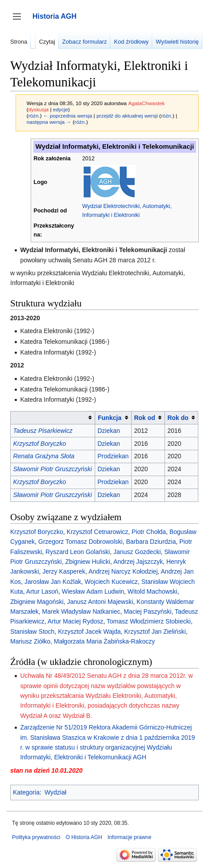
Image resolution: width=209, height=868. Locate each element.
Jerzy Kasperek (64, 571)
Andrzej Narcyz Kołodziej (123, 571)
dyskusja (39, 109)
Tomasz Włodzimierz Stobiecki (149, 621)
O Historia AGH (84, 837)
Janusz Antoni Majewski (100, 602)
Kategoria (26, 792)
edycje (60, 109)
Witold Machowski (153, 591)
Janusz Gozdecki (137, 552)
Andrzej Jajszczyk (138, 562)
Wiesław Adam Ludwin (93, 591)
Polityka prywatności (36, 837)
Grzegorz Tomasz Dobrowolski (80, 542)
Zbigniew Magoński (37, 602)
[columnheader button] (53, 418)
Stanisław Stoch (32, 632)
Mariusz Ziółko (30, 641)
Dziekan (109, 431)
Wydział (55, 792)
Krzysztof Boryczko (40, 444)
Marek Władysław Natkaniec (81, 611)
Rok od (144, 418)
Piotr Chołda (149, 532)
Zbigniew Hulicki (88, 562)
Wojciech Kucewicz (111, 582)
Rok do (178, 418)
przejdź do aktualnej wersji (127, 116)
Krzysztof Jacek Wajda (89, 632)
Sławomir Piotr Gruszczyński (53, 469)
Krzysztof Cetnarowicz (97, 532)
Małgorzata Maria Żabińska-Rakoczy (104, 641)
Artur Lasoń (42, 591)
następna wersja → (49, 122)
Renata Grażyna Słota (44, 456)
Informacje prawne (130, 837)
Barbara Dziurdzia (151, 542)
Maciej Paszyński (147, 611)
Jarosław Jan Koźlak (53, 582)
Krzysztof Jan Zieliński (155, 632)
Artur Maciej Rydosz (75, 621)
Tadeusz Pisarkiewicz (43, 431)
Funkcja (110, 418)
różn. (34, 116)
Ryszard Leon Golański (78, 552)
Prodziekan (113, 456)
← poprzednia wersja (68, 116)
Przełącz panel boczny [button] (20, 21)
